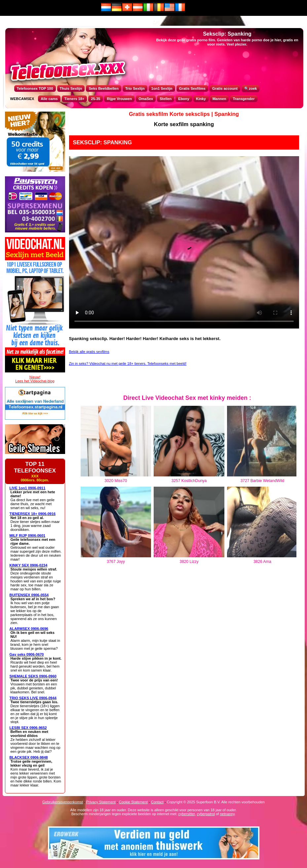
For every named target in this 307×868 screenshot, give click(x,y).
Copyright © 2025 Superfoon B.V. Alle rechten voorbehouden (216, 802)
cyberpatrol (206, 814)
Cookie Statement (133, 802)
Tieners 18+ (75, 99)
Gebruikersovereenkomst (63, 802)
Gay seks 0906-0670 (27, 654)
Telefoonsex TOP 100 (35, 88)
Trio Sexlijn (135, 88)
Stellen (166, 99)
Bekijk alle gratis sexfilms (89, 352)
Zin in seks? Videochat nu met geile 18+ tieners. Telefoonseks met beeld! (128, 364)
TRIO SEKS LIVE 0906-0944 (33, 698)
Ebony (184, 99)
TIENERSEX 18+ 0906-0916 (33, 514)
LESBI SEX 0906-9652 (28, 728)
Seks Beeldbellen (104, 88)
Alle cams (49, 99)
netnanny (227, 814)
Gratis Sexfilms (192, 88)
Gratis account (225, 88)
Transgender (244, 99)
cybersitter (186, 814)
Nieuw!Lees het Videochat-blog (35, 379)
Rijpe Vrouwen (119, 99)
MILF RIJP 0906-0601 (28, 536)
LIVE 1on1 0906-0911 (28, 488)
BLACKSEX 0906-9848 (29, 757)
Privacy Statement (101, 802)
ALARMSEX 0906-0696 (29, 629)
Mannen (219, 99)
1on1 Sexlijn (162, 88)
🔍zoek (250, 88)
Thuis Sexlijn (71, 88)
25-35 (96, 99)
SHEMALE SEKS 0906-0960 (33, 676)
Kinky (201, 99)
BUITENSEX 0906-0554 (29, 595)
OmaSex (146, 99)
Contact (157, 802)
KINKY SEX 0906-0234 (29, 565)
